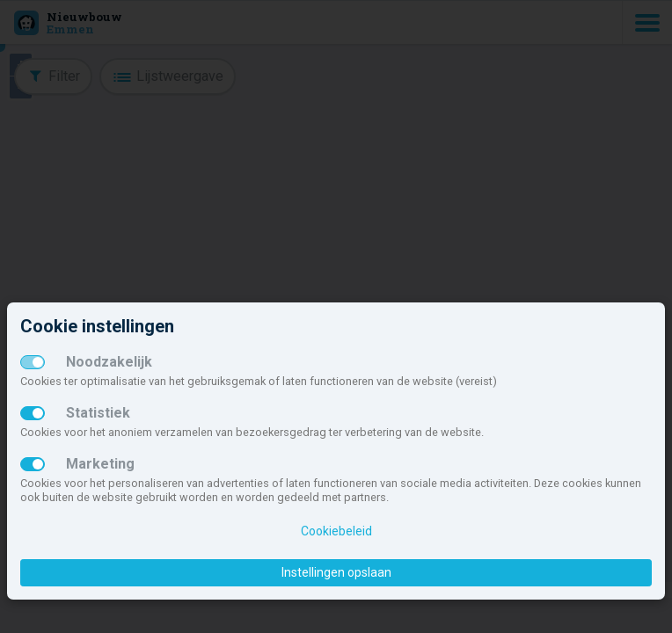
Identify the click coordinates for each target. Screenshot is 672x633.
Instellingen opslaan (336, 572)
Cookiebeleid (336, 531)
